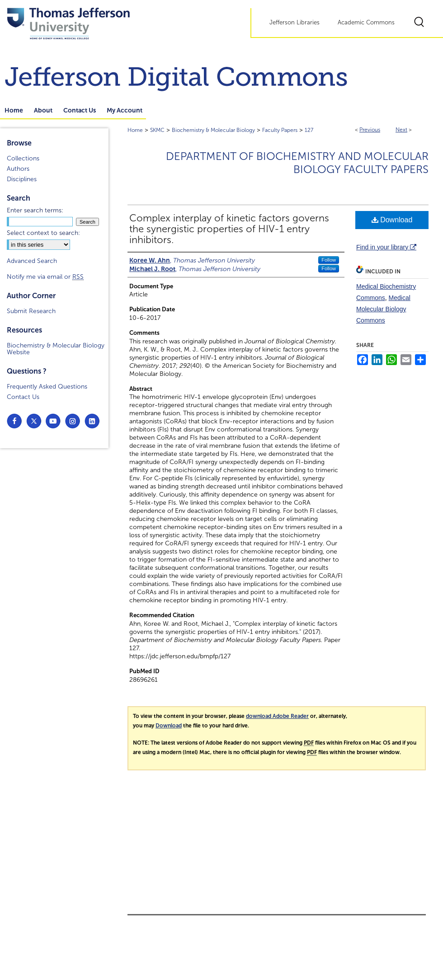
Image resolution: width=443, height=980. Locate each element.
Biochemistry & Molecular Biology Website (56, 349)
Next (401, 130)
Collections (23, 158)
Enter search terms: (35, 210)
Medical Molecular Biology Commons (383, 309)
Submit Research (31, 311)
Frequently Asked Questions (47, 387)
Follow (329, 260)
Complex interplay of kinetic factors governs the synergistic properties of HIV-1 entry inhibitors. (229, 229)
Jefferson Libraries (295, 23)
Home (135, 130)
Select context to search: (43, 233)
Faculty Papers (280, 130)
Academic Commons (366, 23)
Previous (370, 130)
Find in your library (386, 247)
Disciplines (22, 179)
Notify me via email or (45, 277)
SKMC (157, 130)
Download (392, 220)
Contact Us (23, 397)
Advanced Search (32, 261)
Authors (18, 169)
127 (309, 130)
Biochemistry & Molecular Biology (213, 130)
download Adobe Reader (277, 716)
